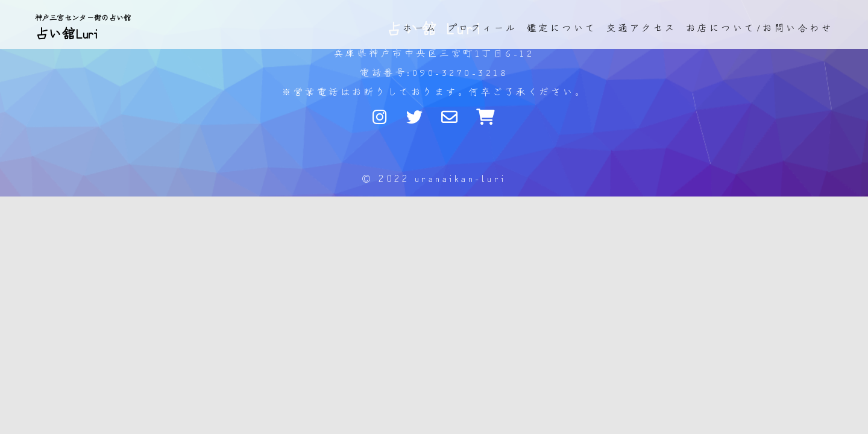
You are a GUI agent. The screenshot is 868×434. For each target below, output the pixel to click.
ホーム (420, 27)
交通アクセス (642, 27)
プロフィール (483, 27)
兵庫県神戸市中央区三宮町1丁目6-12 (434, 53)
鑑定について (562, 27)
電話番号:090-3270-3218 (434, 72)
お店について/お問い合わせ (760, 27)
